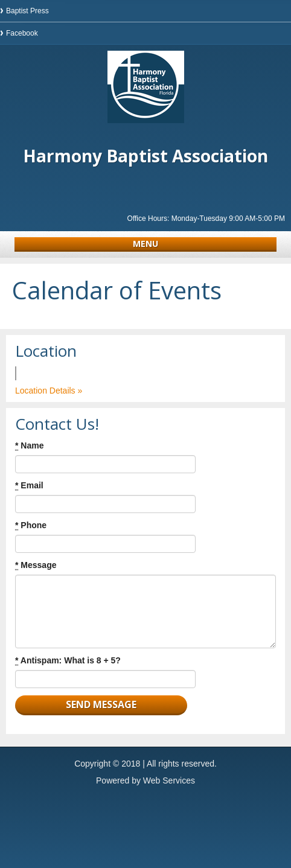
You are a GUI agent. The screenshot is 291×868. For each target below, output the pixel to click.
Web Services (169, 780)
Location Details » (49, 391)
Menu (145, 244)
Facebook (22, 33)
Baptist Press (27, 11)
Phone (31, 525)
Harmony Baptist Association (145, 156)
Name (29, 446)
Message (36, 565)
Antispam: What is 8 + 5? (68, 661)
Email (29, 486)
